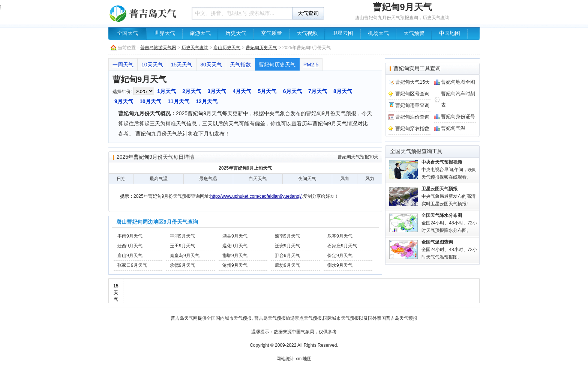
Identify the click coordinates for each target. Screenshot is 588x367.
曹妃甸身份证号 (458, 117)
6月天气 (292, 91)
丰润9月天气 (182, 236)
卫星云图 (343, 33)
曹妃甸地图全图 (458, 82)
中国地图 (450, 33)
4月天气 (242, 91)
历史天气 (236, 33)
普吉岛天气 (182, 318)
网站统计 (285, 359)
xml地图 (304, 359)
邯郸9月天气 (235, 256)
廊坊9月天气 (287, 265)
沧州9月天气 (235, 265)
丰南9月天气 (130, 236)
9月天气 (124, 101)
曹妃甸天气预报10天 (358, 157)
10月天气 (150, 101)
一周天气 (123, 65)
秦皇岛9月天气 (185, 256)
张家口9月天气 (132, 265)
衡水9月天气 (340, 265)
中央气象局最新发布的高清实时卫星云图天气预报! (448, 196)
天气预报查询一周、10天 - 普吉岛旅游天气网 (144, 13)
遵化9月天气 (235, 246)
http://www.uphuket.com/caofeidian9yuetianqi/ (256, 196)
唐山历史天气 (227, 48)
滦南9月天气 (287, 236)
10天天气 (152, 65)
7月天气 (318, 91)
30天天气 (211, 65)
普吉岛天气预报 (270, 318)
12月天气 (207, 101)
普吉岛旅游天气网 (158, 48)
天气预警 (414, 33)
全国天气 (127, 33)
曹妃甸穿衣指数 (412, 129)
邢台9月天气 (287, 256)
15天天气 (182, 65)
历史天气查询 (195, 48)
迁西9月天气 (130, 246)
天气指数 (240, 65)
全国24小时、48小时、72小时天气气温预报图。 (449, 250)
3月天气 (217, 91)
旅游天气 (200, 33)
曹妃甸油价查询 (412, 117)
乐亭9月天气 (340, 236)
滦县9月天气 (235, 236)
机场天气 (378, 33)
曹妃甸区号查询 (412, 94)
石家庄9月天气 (342, 246)
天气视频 (307, 33)
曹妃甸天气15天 (412, 82)
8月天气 (343, 91)
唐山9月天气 (130, 256)
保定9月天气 (340, 256)
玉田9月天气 (182, 246)
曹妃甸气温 (453, 128)
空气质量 (271, 33)
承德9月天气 (182, 265)
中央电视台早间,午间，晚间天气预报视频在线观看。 (449, 170)
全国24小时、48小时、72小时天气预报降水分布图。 (449, 223)
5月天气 (267, 91)
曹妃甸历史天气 (261, 48)
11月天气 (178, 101)
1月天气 (166, 91)
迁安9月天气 (287, 246)
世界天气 (165, 33)
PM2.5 (311, 65)
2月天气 (192, 91)
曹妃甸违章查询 (412, 105)
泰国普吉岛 (388, 318)
